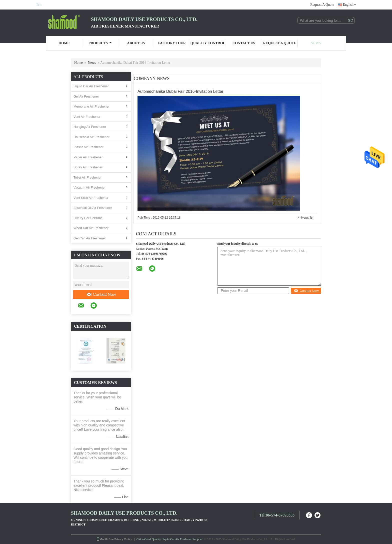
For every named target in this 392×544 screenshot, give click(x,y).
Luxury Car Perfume (88, 218)
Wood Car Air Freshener (91, 228)
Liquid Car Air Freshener (91, 86)
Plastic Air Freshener (88, 147)
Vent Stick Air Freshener (91, 198)
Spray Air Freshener (88, 167)
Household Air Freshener (91, 137)
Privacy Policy (123, 539)
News (316, 43)
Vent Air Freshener (87, 117)
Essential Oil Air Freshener (93, 208)
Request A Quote (322, 5)
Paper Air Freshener (88, 157)
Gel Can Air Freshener (90, 238)
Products (100, 43)
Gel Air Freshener (86, 96)
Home (64, 43)
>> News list (305, 218)
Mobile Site (105, 539)
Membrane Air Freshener (91, 106)
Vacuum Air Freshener (89, 187)
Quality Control (208, 43)
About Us (136, 43)
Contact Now (101, 295)
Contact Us (244, 43)
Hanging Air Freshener (90, 127)
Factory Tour (172, 43)
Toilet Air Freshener (87, 177)
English (349, 5)
